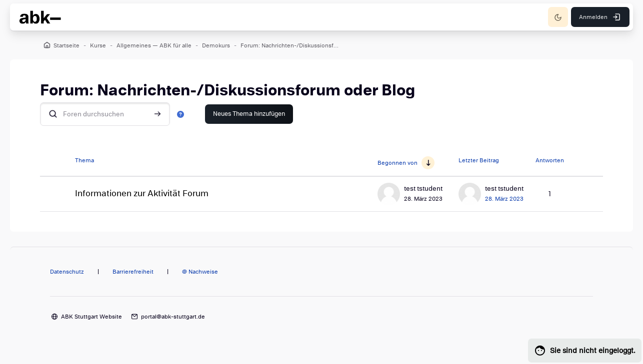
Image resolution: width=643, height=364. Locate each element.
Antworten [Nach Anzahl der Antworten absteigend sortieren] (550, 160)
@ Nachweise (200, 272)
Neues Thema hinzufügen (249, 114)
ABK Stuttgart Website (91, 317)
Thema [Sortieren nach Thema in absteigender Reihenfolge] (84, 160)
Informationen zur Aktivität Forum (142, 193)
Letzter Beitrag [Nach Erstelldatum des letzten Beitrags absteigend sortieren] (479, 160)
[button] (180, 114)
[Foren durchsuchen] (105, 114)
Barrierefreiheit (133, 272)
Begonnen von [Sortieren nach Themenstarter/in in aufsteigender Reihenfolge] (397, 163)
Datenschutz (67, 272)
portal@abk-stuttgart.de (173, 317)
